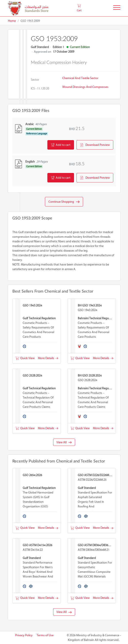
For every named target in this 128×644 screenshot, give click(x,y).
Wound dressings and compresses (85, 87)
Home (12, 21)
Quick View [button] (25, 358)
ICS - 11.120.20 (40, 88)
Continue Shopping (64, 202)
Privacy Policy (24, 635)
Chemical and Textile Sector (80, 78)
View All (64, 442)
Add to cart (61, 145)
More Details (48, 358)
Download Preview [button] (95, 145)
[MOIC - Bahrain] (28, 8)
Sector (35, 80)
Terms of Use (45, 635)
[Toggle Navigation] (117, 8)
